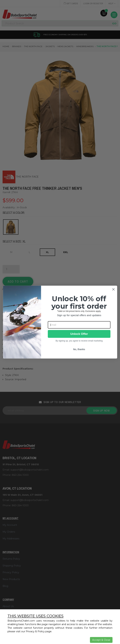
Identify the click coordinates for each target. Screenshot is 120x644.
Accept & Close (101, 640)
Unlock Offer (79, 334)
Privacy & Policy (35, 631)
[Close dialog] (113, 289)
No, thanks (79, 349)
